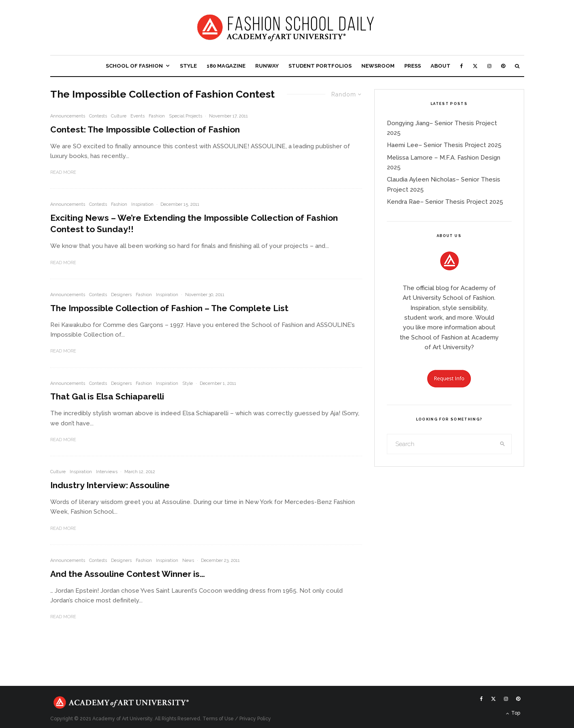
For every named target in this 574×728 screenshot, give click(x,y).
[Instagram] (489, 66)
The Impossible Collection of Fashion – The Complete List (169, 308)
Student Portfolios (320, 66)
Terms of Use (218, 719)
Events (138, 116)
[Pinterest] (503, 66)
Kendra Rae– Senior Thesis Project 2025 (445, 202)
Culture (119, 116)
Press (413, 66)
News (188, 560)
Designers (121, 295)
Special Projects (186, 116)
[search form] (441, 444)
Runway (267, 66)
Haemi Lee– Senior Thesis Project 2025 (444, 145)
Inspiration (142, 204)
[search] (502, 444)
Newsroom (378, 66)
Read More (63, 172)
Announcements (68, 116)
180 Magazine (226, 66)
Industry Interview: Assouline (110, 485)
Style (188, 66)
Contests (98, 116)
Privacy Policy (255, 719)
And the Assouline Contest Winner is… (128, 574)
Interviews (107, 472)
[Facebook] (462, 66)
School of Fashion (134, 66)
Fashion (157, 116)
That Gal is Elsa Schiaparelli (107, 396)
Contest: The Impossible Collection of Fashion (145, 129)
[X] (475, 66)
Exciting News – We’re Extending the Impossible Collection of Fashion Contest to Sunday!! (194, 223)
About (441, 66)
